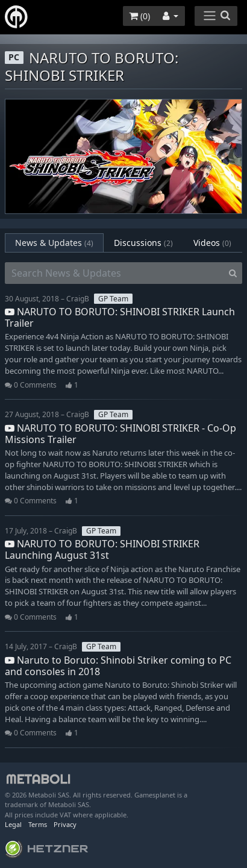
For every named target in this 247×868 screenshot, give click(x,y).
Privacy (65, 824)
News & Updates (54, 243)
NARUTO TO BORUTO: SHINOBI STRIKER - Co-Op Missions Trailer (120, 434)
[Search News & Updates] (114, 273)
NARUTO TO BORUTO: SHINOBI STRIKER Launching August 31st (102, 549)
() (139, 16)
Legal (13, 824)
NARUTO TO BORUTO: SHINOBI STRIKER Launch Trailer (120, 317)
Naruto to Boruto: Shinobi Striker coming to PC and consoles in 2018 (118, 666)
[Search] (233, 273)
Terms (38, 824)
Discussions (143, 243)
